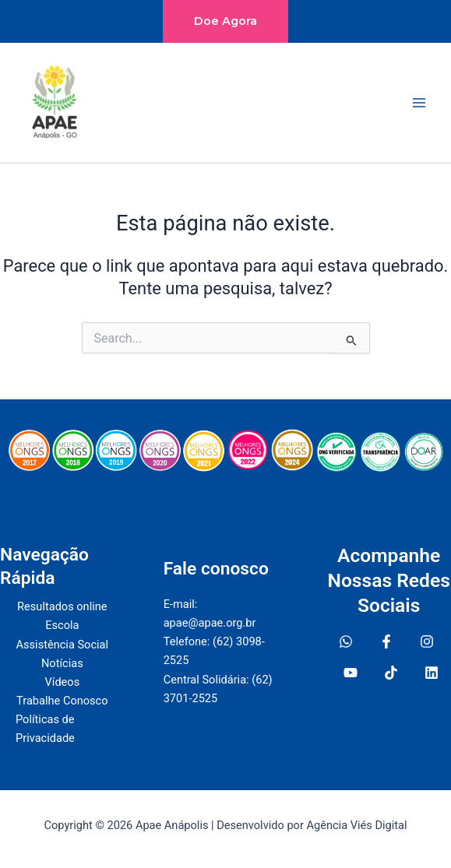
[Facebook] (386, 641)
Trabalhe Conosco (62, 701)
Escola (62, 625)
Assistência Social (63, 645)
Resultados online (62, 606)
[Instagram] (427, 641)
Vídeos (62, 682)
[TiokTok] (391, 673)
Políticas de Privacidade (45, 729)
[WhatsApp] (346, 641)
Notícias (62, 663)
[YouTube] (351, 673)
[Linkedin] (432, 673)
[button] (225, 21)
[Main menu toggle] (419, 103)
